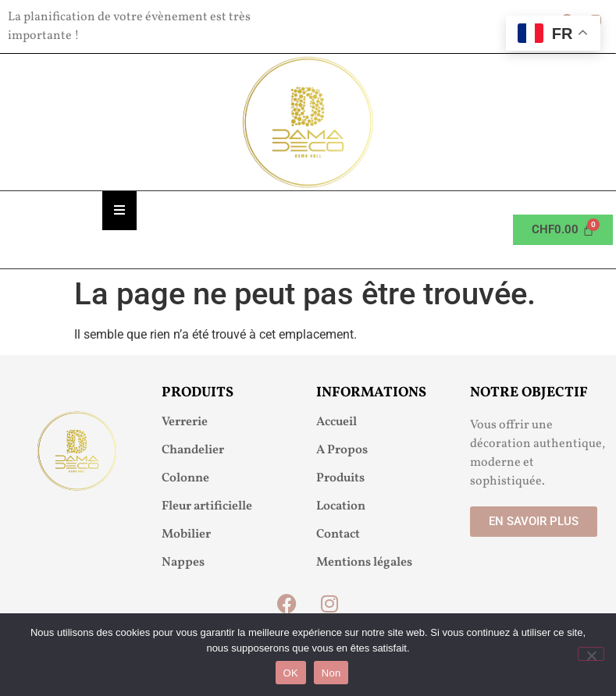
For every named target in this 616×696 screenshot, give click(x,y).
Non (331, 673)
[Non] (591, 654)
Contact (338, 534)
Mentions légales (364, 563)
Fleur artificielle (207, 506)
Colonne (185, 478)
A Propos (342, 450)
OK (291, 673)
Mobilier (186, 534)
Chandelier (193, 450)
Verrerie (185, 422)
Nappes (183, 563)
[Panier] (563, 230)
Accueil (336, 422)
